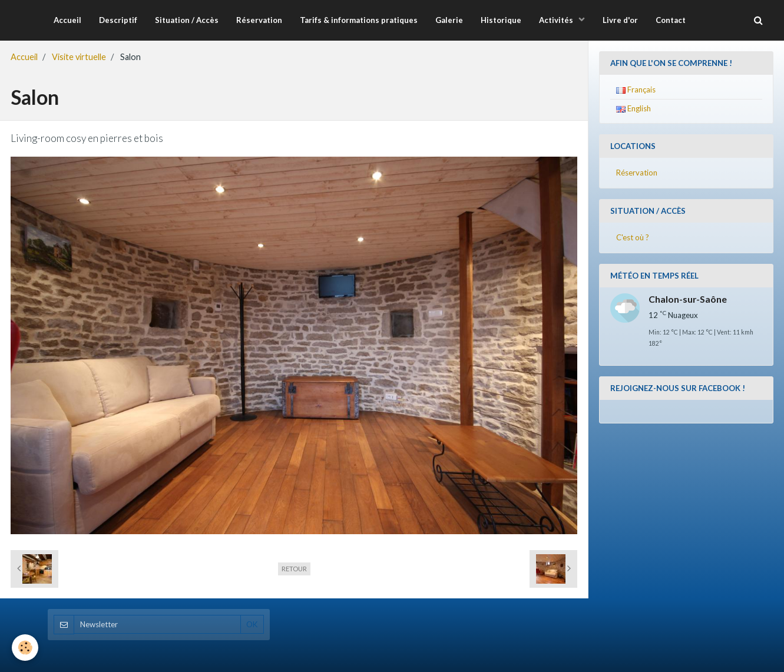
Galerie (449, 20)
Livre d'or (620, 20)
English (634, 108)
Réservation (259, 20)
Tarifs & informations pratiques (359, 20)
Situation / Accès (187, 20)
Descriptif (118, 20)
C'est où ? (633, 237)
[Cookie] (25, 648)
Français (636, 90)
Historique (501, 20)
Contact (671, 20)
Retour (294, 569)
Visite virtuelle (79, 57)
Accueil (67, 20)
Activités (557, 20)
